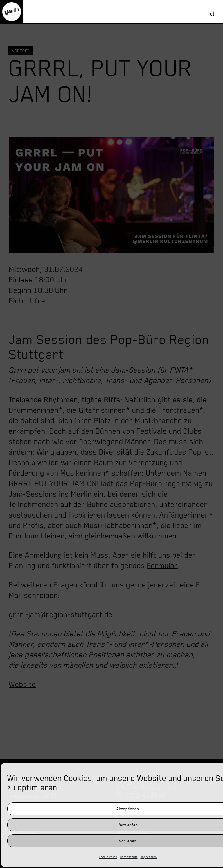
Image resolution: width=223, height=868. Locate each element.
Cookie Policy (108, 857)
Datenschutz (129, 857)
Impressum (149, 857)
